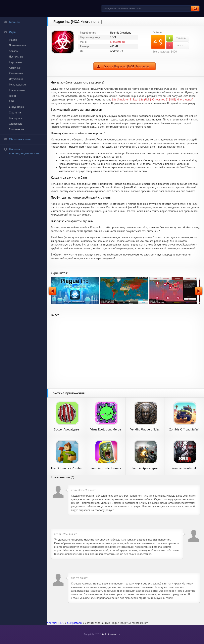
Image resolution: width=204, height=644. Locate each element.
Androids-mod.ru (111, 634)
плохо (175, 46)
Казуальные (16, 73)
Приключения (17, 45)
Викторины (16, 118)
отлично (176, 38)
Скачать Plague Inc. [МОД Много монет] (127, 66)
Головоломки (17, 90)
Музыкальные (17, 84)
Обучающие (16, 79)
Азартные (15, 68)
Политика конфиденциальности (21, 151)
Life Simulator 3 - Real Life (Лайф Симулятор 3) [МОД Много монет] (153, 99)
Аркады (14, 51)
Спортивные (16, 129)
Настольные (16, 57)
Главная (12, 22)
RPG (11, 101)
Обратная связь (17, 139)
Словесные (16, 124)
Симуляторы (16, 107)
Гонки (12, 96)
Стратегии (15, 112)
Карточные (16, 62)
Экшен (13, 40)
